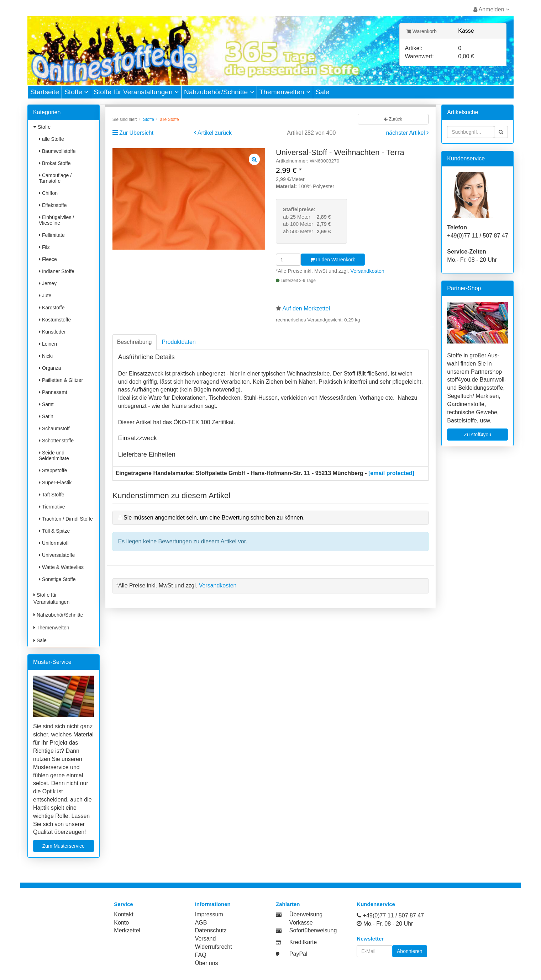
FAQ (201, 955)
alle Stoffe (51, 139)
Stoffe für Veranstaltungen (136, 92)
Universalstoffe (57, 555)
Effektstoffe (53, 205)
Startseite (45, 92)
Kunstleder (52, 332)
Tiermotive (52, 507)
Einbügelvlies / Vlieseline (56, 220)
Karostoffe (52, 308)
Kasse (466, 31)
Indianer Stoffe (57, 271)
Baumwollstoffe (57, 151)
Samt (46, 404)
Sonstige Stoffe (57, 579)
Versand (206, 939)
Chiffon (48, 193)
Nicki (46, 356)
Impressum (209, 914)
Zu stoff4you (477, 435)
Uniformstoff (54, 543)
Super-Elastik (55, 483)
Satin (46, 416)
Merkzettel (127, 930)
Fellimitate (52, 235)
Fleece (48, 259)
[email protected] (391, 473)
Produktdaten (179, 342)
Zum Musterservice (64, 846)
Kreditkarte (303, 942)
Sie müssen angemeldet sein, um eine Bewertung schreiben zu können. (214, 518)
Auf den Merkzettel (306, 308)
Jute (45, 295)
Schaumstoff (54, 428)
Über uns (207, 963)
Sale (322, 92)
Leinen (48, 344)
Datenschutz (211, 930)
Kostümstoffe (55, 320)
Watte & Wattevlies (61, 567)
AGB (201, 923)
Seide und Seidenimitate (54, 456)
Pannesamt (53, 392)
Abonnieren (410, 951)
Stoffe (76, 92)
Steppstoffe (53, 470)
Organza (50, 368)
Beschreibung (135, 342)
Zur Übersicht (136, 133)
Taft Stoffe (51, 495)
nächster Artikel (406, 133)
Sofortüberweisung (313, 930)
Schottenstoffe (56, 441)
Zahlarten (288, 904)
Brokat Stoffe (55, 163)
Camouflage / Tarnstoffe (55, 178)
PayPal (298, 954)
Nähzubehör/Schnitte (219, 92)
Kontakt (124, 914)
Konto (121, 923)
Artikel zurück (215, 133)
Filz (44, 247)
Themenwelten (285, 92)
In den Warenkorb (333, 260)
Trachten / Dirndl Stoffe (66, 519)
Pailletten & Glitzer (61, 380)
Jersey (48, 283)
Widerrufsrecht (214, 947)
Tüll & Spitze (54, 531)
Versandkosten (367, 271)
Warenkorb (422, 31)
